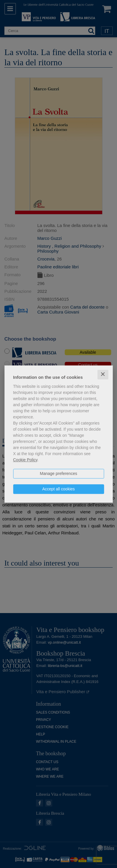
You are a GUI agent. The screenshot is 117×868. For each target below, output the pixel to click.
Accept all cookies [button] (58, 489)
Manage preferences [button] (58, 473)
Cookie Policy (25, 460)
